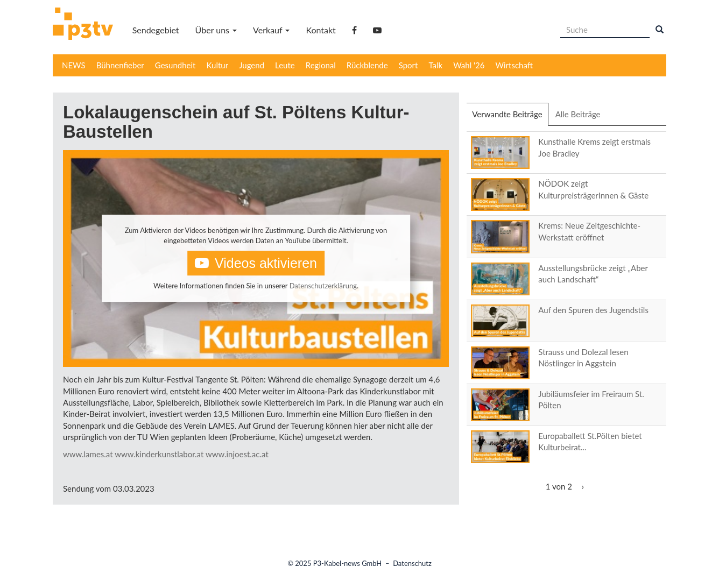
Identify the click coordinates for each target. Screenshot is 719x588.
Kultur (218, 65)
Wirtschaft (514, 65)
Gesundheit (175, 65)
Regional (321, 65)
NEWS (74, 65)
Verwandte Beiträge (510, 117)
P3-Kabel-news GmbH (348, 563)
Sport (408, 65)
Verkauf (271, 30)
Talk (435, 65)
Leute (285, 65)
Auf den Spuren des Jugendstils (593, 310)
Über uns (216, 30)
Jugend (252, 65)
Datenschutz (412, 563)
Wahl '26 (469, 65)
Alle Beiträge (578, 114)
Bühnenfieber (120, 65)
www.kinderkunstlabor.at (159, 454)
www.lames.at (88, 454)
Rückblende (367, 65)
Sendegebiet (156, 30)
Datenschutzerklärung (323, 286)
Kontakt (320, 30)
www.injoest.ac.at (237, 454)
